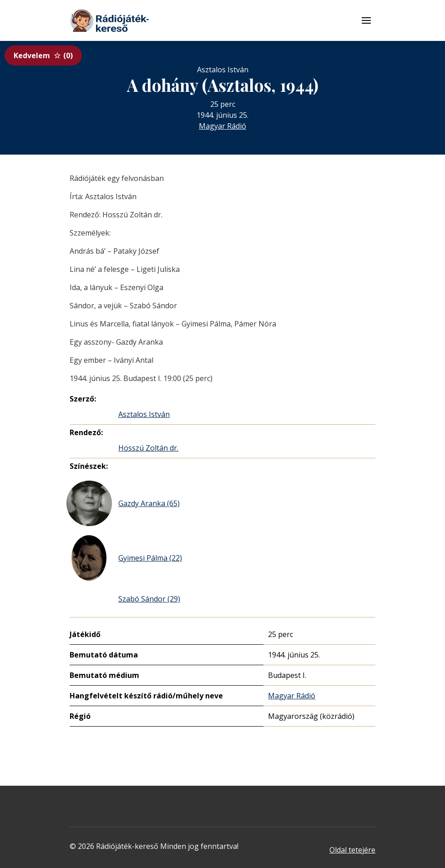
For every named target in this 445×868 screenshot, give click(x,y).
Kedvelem (43, 55)
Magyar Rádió (222, 126)
